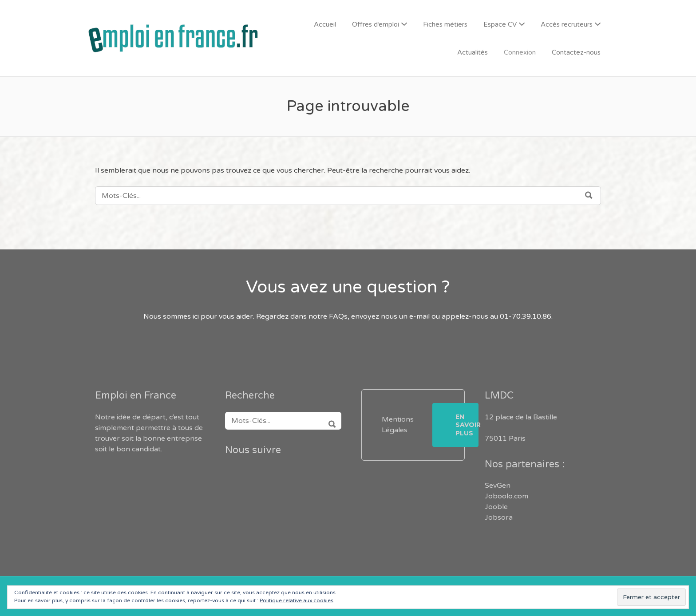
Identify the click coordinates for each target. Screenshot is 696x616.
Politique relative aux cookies (297, 600)
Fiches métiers (445, 24)
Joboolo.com (506, 496)
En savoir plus (467, 425)
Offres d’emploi (376, 24)
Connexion (520, 52)
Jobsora (499, 517)
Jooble (496, 507)
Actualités (473, 52)
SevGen (498, 486)
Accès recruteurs (567, 24)
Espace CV (500, 24)
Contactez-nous (576, 52)
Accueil (325, 24)
